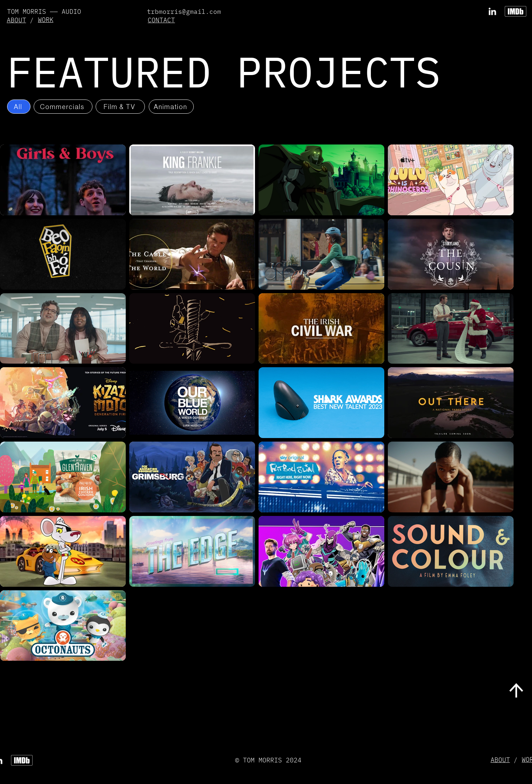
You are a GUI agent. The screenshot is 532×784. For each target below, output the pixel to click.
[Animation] (171, 107)
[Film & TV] (120, 107)
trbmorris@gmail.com (184, 12)
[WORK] (46, 20)
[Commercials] (63, 107)
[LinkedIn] (492, 11)
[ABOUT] (17, 20)
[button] (162, 20)
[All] (19, 107)
